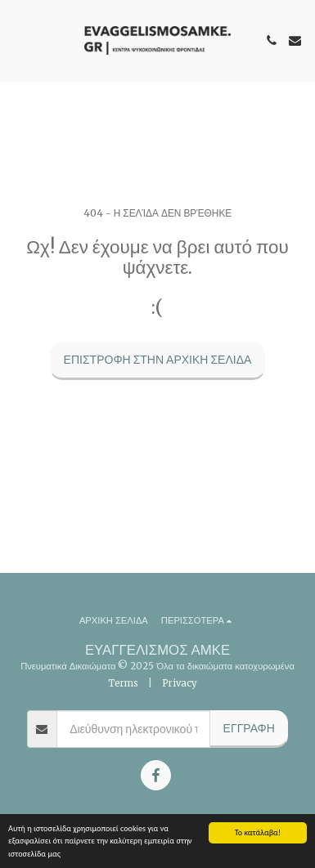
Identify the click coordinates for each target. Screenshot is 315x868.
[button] (18, 40)
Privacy (180, 683)
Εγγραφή (249, 728)
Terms (123, 683)
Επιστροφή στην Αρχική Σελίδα (158, 360)
